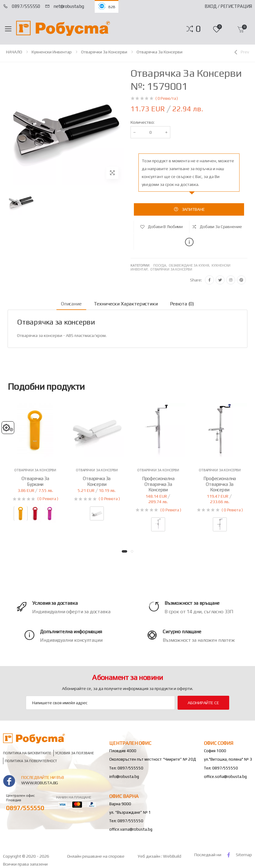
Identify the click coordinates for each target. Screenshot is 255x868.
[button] (198, 29)
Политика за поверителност (31, 761)
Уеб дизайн (150, 856)
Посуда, (161, 265)
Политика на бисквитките (27, 753)
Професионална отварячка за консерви (158, 484)
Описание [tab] (71, 304)
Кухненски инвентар (52, 52)
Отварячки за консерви (104, 52)
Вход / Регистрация (228, 6)
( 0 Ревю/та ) (167, 98)
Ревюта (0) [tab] (182, 304)
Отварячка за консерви (160, 52)
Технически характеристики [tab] (126, 304)
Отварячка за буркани (35, 481)
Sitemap (244, 855)
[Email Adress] (100, 703)
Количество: (143, 122)
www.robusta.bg (40, 783)
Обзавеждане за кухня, (190, 265)
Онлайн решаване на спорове (96, 856)
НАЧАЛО (14, 52)
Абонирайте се (203, 703)
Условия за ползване (75, 753)
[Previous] (241, 52)
